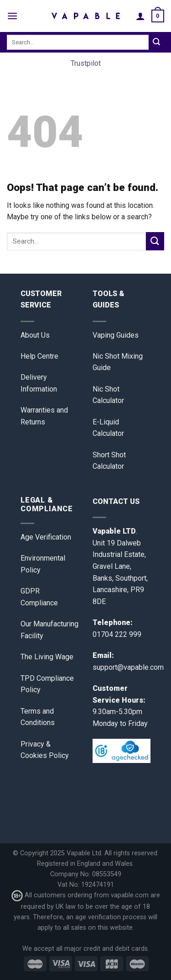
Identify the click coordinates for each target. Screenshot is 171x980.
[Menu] (12, 16)
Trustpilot (86, 63)
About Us (35, 335)
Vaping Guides (116, 335)
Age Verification (46, 537)
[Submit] (156, 42)
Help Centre (39, 356)
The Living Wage (47, 657)
